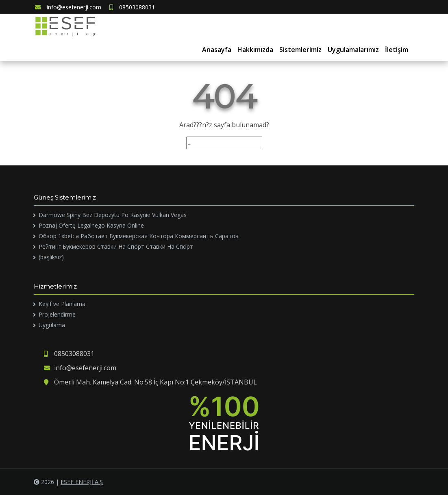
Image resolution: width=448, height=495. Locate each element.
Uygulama (52, 325)
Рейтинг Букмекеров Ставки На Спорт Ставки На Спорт (116, 246)
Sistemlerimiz (300, 50)
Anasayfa (217, 50)
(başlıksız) (51, 257)
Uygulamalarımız (353, 50)
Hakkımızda (255, 50)
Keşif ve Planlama (62, 304)
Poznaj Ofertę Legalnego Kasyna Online (91, 225)
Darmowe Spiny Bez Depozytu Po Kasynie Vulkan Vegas (113, 215)
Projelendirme (57, 314)
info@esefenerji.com (68, 7)
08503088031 (132, 7)
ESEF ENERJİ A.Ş (82, 482)
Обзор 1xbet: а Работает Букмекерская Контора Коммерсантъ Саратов (139, 236)
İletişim (397, 50)
